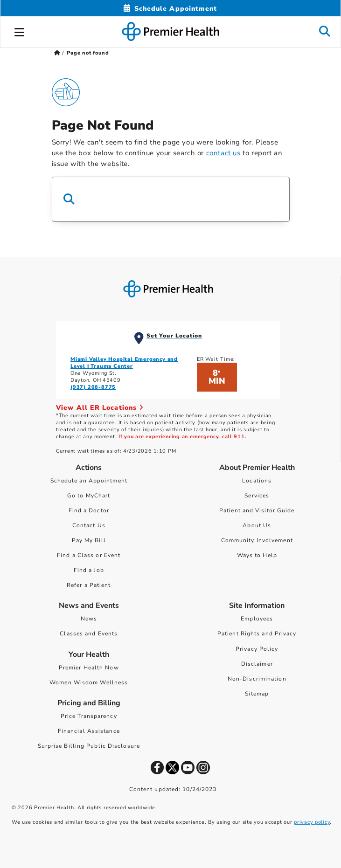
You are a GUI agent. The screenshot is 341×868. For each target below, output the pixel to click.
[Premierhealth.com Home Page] (57, 53)
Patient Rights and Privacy (257, 634)
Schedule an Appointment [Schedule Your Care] (89, 481)
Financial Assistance (89, 731)
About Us (257, 525)
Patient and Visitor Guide (257, 510)
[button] (20, 31)
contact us (223, 153)
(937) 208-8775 (93, 387)
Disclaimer (257, 664)
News (89, 619)
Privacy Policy (257, 649)
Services (257, 496)
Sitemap (257, 694)
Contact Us (89, 525)
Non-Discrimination (257, 679)
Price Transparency (89, 716)
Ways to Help (257, 555)
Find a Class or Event (89, 555)
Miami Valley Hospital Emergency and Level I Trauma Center (124, 363)
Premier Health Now (89, 668)
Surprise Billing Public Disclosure (89, 746)
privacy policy (312, 822)
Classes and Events (89, 634)
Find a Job (89, 570)
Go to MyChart (89, 496)
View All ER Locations (100, 408)
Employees (257, 619)
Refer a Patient (89, 585)
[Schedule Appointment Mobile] (170, 9)
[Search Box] (171, 199)
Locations (257, 481)
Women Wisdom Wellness (89, 682)
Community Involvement (257, 540)
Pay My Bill (89, 540)
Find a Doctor (89, 510)
